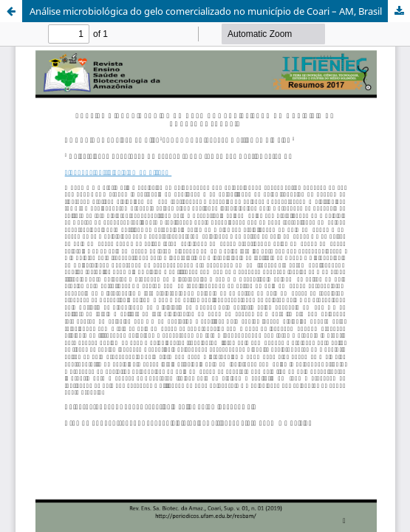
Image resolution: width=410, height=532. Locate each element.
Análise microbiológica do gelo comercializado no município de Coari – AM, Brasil (206, 11)
